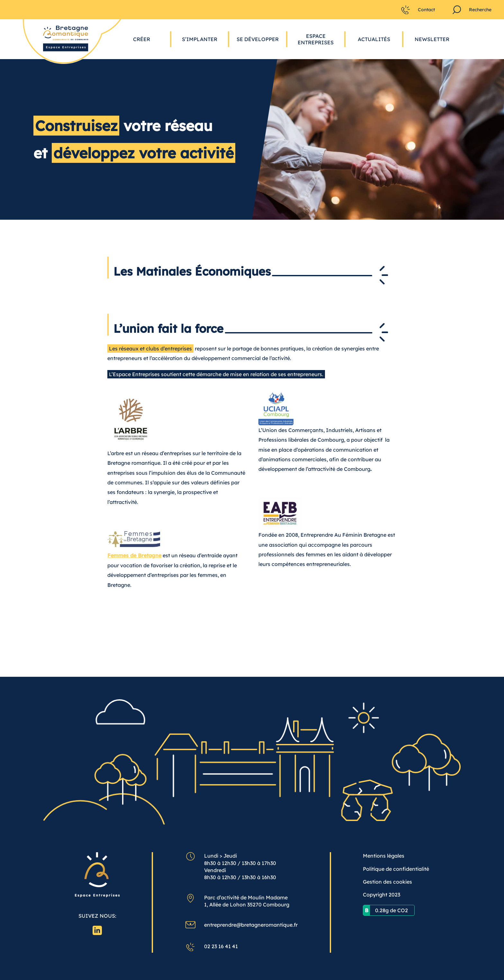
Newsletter (432, 39)
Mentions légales (384, 856)
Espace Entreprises (316, 39)
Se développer (258, 39)
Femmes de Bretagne (134, 555)
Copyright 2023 (382, 895)
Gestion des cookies (387, 882)
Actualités (374, 39)
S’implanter (200, 39)
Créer (142, 39)
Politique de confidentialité (396, 869)
